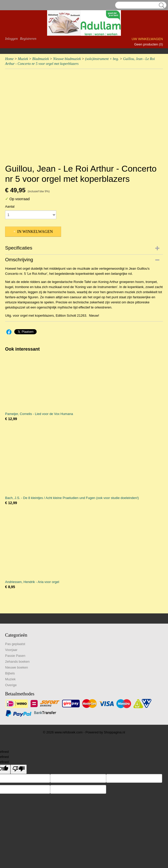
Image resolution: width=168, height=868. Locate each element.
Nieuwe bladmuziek (67, 59)
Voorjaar (11, 650)
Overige (11, 685)
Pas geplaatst (15, 644)
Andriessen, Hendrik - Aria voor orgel (32, 582)
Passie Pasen (15, 656)
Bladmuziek (41, 59)
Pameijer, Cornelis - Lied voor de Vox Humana (39, 414)
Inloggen (11, 39)
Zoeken (161, 5)
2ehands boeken (17, 662)
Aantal (10, 206)
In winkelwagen (35, 231)
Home (9, 59)
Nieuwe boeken (17, 667)
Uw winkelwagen (147, 39)
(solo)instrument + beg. (102, 59)
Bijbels (10, 673)
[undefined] (19, 769)
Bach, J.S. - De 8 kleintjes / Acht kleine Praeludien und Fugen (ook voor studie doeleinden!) (72, 498)
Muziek (23, 59)
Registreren (28, 39)
